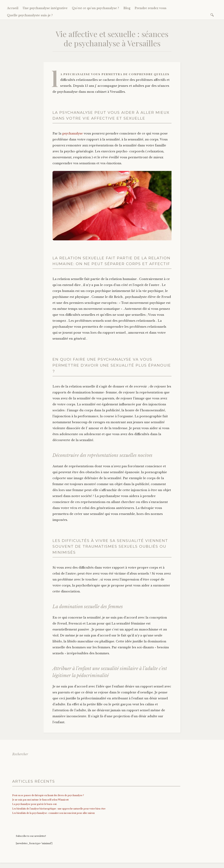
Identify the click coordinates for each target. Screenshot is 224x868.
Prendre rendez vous (151, 8)
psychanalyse (73, 134)
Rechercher (20, 754)
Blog (127, 8)
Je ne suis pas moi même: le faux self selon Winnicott (40, 800)
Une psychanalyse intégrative (45, 8)
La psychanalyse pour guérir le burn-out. (35, 804)
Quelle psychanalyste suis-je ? (30, 15)
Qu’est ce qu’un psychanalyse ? (95, 8)
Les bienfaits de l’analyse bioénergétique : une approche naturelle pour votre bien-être (59, 809)
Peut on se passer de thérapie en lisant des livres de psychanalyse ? (48, 795)
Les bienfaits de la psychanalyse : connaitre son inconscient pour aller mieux (53, 813)
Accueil (13, 8)
